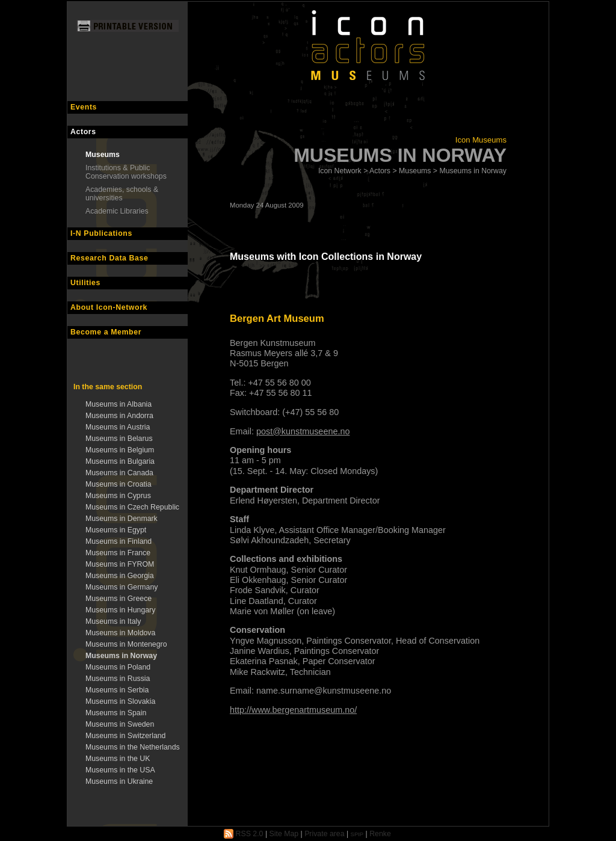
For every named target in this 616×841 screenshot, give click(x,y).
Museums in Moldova (120, 633)
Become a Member (106, 332)
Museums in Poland (118, 667)
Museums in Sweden (120, 724)
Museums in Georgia (120, 576)
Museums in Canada (119, 473)
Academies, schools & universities (122, 194)
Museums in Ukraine (119, 781)
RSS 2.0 (243, 834)
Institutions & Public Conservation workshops (126, 172)
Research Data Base (109, 258)
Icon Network (340, 171)
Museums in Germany (122, 587)
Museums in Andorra (119, 416)
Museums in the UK (118, 759)
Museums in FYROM (120, 564)
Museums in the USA (120, 770)
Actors (83, 132)
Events (84, 107)
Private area (324, 834)
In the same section (108, 387)
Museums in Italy (113, 621)
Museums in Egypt (116, 530)
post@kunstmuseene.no (303, 431)
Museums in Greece (119, 599)
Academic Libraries (117, 211)
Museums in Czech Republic (132, 507)
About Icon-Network (109, 307)
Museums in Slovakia (120, 701)
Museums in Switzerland (125, 736)
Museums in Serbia (117, 690)
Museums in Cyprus (118, 496)
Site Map (284, 834)
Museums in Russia (118, 679)
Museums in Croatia (118, 484)
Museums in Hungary (120, 610)
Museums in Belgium (120, 450)
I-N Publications (101, 233)
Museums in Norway (121, 656)
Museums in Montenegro (126, 644)
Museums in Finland (119, 541)
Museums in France (118, 553)
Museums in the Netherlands (133, 747)
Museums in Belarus (119, 439)
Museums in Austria (118, 427)
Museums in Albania (119, 404)
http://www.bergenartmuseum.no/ (293, 710)
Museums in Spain (116, 713)
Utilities (85, 283)
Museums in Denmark (122, 519)
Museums (103, 155)
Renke (380, 834)
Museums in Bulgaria (120, 461)
